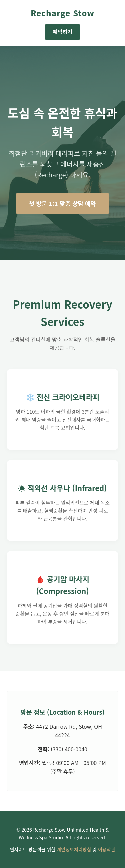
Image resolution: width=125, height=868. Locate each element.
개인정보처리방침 (74, 849)
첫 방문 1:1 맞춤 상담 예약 (62, 203)
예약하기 (62, 32)
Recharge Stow (62, 13)
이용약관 (107, 849)
